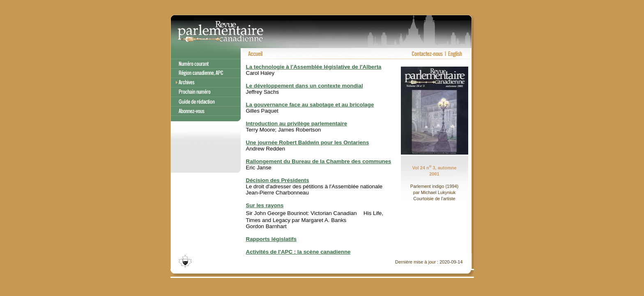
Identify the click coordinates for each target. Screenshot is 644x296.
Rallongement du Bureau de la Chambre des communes (319, 161)
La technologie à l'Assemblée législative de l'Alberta (314, 67)
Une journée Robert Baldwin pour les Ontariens (308, 142)
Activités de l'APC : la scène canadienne (298, 252)
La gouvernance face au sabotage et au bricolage (310, 105)
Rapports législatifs (271, 239)
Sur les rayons (265, 205)
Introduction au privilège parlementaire (297, 124)
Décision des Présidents (278, 180)
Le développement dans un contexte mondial (305, 86)
